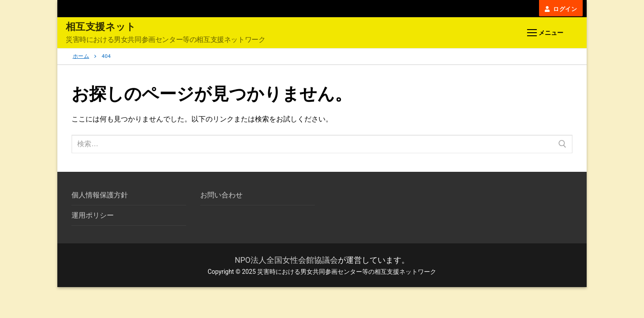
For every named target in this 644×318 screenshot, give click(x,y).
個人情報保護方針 (100, 195)
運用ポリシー (93, 215)
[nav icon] (545, 33)
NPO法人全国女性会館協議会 (286, 260)
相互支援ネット (101, 27)
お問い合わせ (221, 195)
